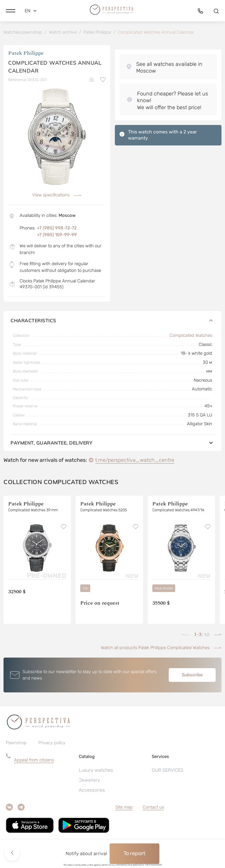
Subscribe (192, 676)
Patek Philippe (26, 54)
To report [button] (134, 853)
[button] (11, 10)
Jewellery (90, 781)
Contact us (153, 808)
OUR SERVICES (168, 771)
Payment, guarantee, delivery (112, 444)
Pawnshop (16, 744)
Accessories (92, 791)
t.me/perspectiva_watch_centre (135, 461)
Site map (124, 808)
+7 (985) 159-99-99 (57, 236)
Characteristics (112, 321)
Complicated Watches (191, 336)
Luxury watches (96, 771)
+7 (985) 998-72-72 (57, 229)
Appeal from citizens (34, 761)
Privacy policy (52, 744)
